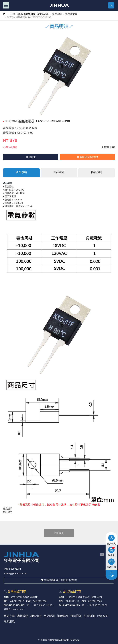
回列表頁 (59, 533)
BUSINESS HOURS (14, 605)
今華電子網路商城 (59, 5)
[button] (111, 5)
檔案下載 (108, 147)
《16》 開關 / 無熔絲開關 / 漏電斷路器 (29, 14)
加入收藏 (10, 147)
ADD (6, 597)
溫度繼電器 (71, 14)
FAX (28, 601)
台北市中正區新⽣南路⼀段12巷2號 (84, 597)
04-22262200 (40, 601)
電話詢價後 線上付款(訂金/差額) (59, 580)
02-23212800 (95, 601)
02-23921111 (72, 601)
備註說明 (96, 172)
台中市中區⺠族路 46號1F (24, 597)
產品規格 (22, 172)
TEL (6, 601)
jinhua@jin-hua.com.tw (15, 574)
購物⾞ (31, 157)
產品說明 (59, 172)
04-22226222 (17, 601)
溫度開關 (57, 14)
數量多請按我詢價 (87, 157)
